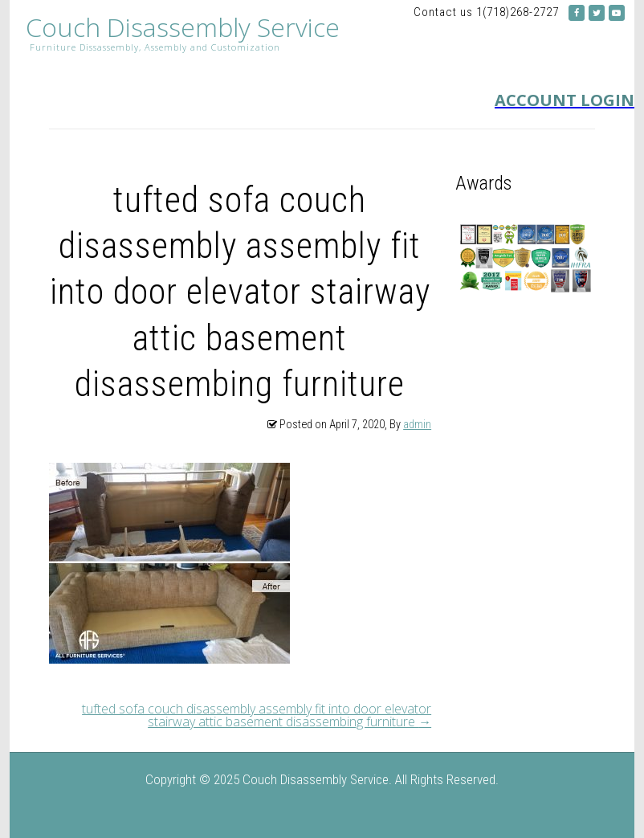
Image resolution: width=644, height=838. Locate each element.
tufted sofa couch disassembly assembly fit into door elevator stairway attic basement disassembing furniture (257, 715)
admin (417, 425)
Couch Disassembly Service (183, 27)
